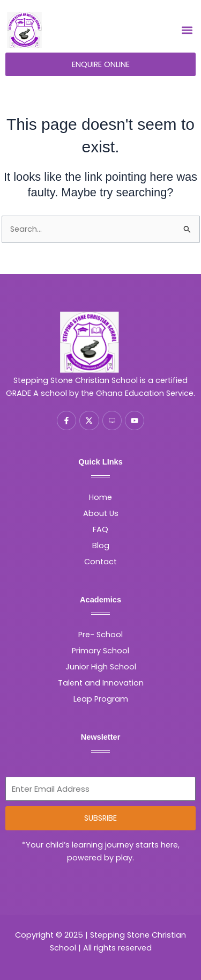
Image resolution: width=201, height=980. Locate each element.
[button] (187, 30)
